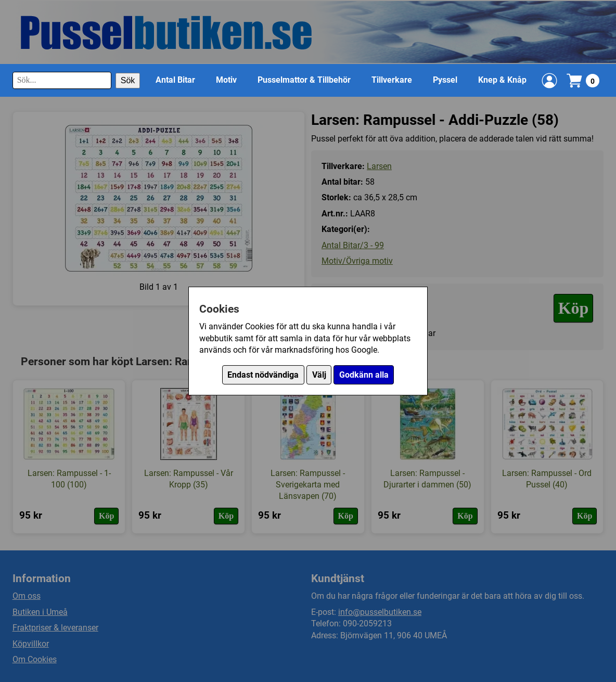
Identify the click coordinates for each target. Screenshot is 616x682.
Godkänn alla (364, 375)
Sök (128, 80)
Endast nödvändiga (263, 375)
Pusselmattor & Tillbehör (304, 80)
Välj (319, 375)
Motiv (226, 80)
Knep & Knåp (502, 80)
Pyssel (445, 80)
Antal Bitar (175, 80)
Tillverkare (392, 80)
